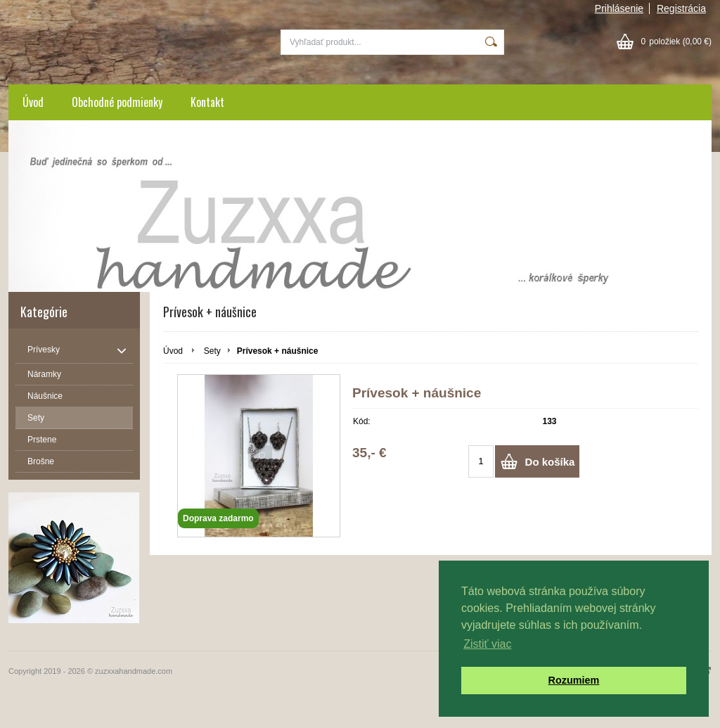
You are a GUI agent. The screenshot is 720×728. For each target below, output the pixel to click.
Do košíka (550, 462)
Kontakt (207, 102)
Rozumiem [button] (574, 680)
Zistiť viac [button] (487, 644)
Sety (212, 351)
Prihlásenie (619, 8)
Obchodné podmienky (117, 102)
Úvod (33, 102)
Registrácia (681, 8)
